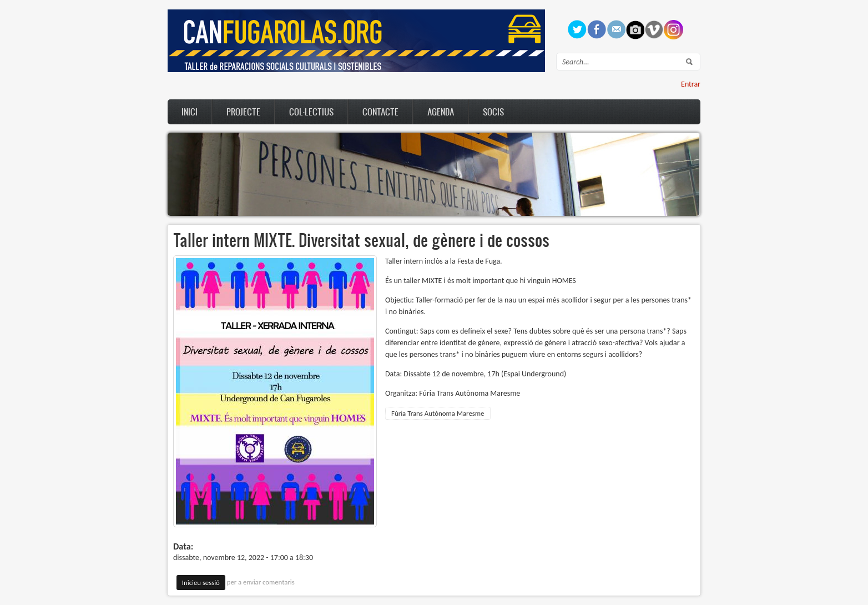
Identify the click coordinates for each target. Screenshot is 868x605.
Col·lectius (311, 112)
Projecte (243, 112)
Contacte (380, 112)
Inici (190, 112)
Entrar (691, 84)
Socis (493, 112)
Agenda (441, 112)
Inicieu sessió (201, 583)
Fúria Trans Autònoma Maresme (438, 413)
